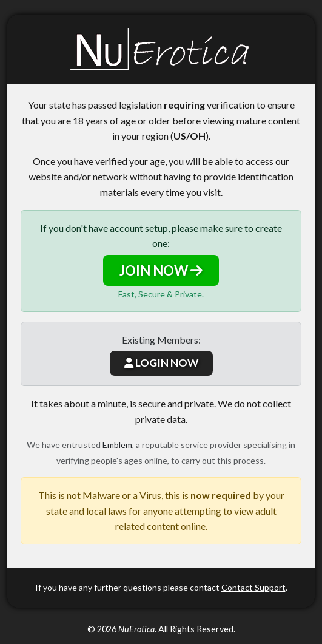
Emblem (117, 445)
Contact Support (253, 587)
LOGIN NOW (161, 363)
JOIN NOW (161, 270)
